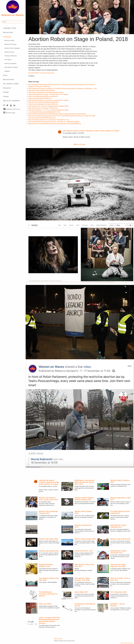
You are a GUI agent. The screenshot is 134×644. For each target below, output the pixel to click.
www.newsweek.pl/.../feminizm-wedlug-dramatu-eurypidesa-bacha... (49, 106)
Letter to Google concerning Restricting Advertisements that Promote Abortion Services (49, 620)
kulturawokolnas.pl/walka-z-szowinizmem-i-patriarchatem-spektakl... (49, 100)
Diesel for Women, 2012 (84, 551)
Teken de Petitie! (45, 604)
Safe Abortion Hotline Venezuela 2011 (118, 552)
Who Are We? (8, 32)
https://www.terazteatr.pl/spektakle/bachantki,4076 (44, 102)
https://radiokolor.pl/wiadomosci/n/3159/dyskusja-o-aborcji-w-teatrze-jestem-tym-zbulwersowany (57, 114)
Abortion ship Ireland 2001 (49, 551)
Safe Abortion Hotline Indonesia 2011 (118, 526)
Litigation (7, 71)
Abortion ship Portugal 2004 (85, 539)
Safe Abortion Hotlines (11, 67)
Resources (7, 88)
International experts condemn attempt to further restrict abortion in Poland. (91, 131)
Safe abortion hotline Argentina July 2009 (118, 565)
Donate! (6, 92)
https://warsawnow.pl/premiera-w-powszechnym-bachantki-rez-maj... (49, 120)
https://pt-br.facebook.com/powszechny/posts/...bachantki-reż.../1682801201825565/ (54, 122)
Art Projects (8, 60)
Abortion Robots (9, 40)
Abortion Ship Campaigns (12, 48)
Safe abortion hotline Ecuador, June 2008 (82, 579)
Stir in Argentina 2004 (118, 592)
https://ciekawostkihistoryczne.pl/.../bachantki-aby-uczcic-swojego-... (49, 94)
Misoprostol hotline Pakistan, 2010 (46, 565)
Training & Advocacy (11, 56)
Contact (6, 96)
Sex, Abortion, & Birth (11, 84)
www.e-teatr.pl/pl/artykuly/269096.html (40, 98)
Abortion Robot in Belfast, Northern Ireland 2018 (84, 499)
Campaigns (7, 37)
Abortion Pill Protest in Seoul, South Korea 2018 (48, 499)
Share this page (9, 113)
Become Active (8, 79)
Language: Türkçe (10, 28)
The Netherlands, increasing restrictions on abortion (48, 594)
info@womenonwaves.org (12, 109)
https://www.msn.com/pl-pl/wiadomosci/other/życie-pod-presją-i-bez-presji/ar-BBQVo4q (55, 124)
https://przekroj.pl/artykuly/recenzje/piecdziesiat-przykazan (46, 92)
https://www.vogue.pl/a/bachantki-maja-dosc (42, 90)
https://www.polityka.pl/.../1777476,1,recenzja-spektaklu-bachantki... (49, 110)
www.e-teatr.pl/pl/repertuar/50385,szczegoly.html (43, 96)
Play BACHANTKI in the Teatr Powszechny (41, 73)
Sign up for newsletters (11, 101)
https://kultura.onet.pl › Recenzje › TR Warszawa (43, 108)
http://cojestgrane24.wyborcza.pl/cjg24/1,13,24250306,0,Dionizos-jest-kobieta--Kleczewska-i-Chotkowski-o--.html (63, 89)
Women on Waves (13, 8)
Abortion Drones (9, 52)
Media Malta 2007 (81, 592)
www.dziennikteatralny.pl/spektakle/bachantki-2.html (44, 112)
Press (5, 75)
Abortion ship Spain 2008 (48, 539)
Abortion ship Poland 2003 (120, 539)
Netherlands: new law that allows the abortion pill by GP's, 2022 (84, 482)
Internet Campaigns (10, 63)
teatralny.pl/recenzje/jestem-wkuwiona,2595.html (43, 104)
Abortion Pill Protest (10, 44)
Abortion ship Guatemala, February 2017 (48, 512)
